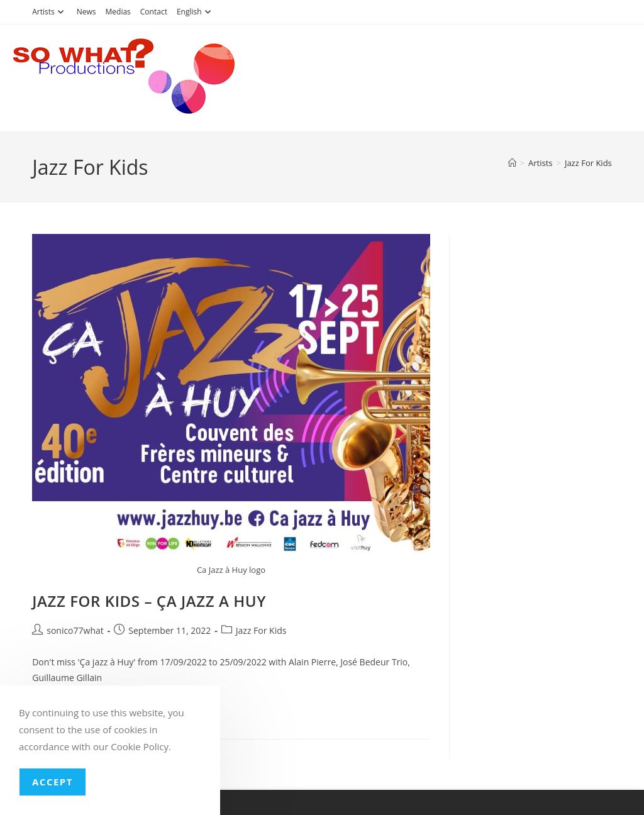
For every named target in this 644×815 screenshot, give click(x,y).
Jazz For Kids (588, 163)
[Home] (512, 163)
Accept (53, 782)
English (196, 12)
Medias (118, 12)
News (86, 12)
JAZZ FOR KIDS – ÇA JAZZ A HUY (149, 601)
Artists (50, 12)
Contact (154, 12)
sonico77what (75, 630)
